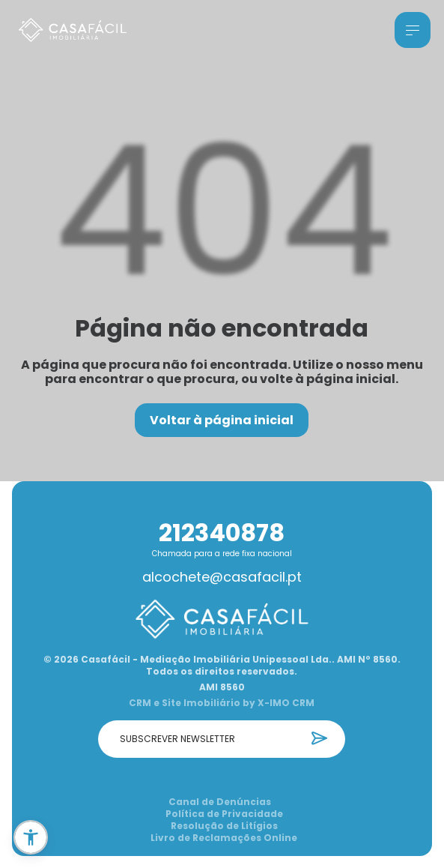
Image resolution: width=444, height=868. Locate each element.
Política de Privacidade (224, 814)
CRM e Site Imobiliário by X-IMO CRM (222, 703)
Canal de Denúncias (220, 802)
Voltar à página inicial (222, 420)
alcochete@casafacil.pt (222, 577)
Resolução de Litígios (224, 826)
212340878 (222, 533)
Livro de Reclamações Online (224, 838)
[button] (31, 837)
